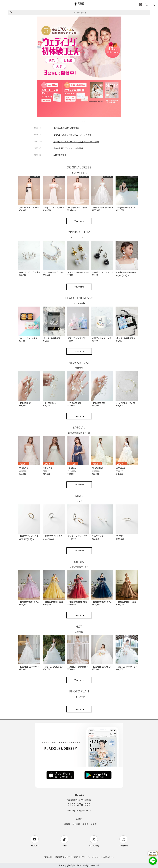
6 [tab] (85, 122)
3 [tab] (78, 122)
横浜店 (67, 824)
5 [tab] (83, 122)
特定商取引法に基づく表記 (66, 857)
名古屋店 (76, 824)
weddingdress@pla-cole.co (79, 810)
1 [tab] (74, 122)
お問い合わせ (109, 857)
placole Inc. (77, 865)
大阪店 (94, 824)
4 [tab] (80, 122)
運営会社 (48, 857)
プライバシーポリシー (90, 857)
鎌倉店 (85, 824)
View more (79, 221)
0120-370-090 (79, 805)
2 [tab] (76, 122)
